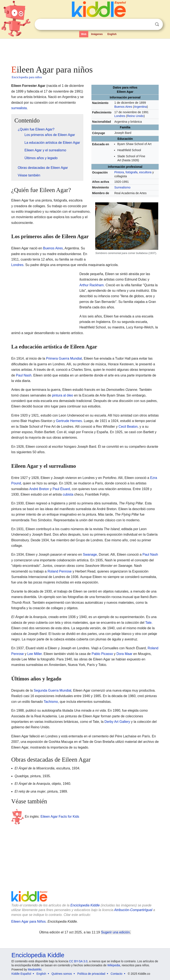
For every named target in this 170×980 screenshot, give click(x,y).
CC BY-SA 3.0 (78, 961)
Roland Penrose (60, 571)
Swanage (90, 555)
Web (84, 34)
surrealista (19, 108)
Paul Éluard (61, 489)
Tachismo (51, 702)
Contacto (116, 974)
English (112, 34)
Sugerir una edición (115, 932)
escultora (145, 172)
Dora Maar (124, 654)
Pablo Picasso (102, 654)
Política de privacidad (91, 974)
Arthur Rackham (92, 285)
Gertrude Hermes (69, 421)
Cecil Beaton (128, 427)
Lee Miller (34, 654)
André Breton (39, 489)
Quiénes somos (62, 974)
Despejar (148, 24)
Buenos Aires (123, 107)
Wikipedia (114, 965)
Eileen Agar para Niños (29, 922)
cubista (68, 494)
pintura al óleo (63, 395)
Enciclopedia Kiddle (85, 905)
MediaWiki (35, 969)
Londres (120, 116)
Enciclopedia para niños (27, 77)
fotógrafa (131, 172)
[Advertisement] (85, 51)
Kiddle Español (21, 974)
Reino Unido (135, 116)
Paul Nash (24, 375)
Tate (148, 623)
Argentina (140, 107)
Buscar (157, 24)
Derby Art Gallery (117, 722)
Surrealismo (122, 187)
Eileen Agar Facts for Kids (60, 817)
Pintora (119, 172)
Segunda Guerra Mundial (52, 690)
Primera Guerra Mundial (64, 358)
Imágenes (97, 34)
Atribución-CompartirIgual (133, 910)
